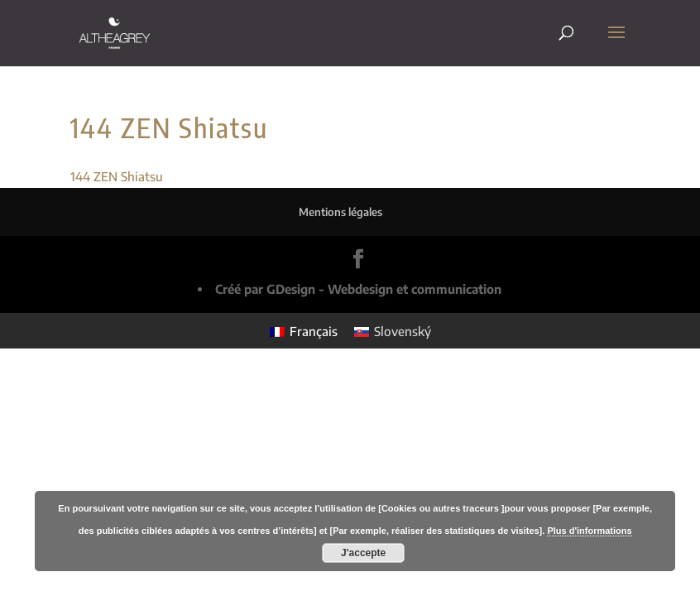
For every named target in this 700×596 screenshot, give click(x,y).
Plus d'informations (589, 531)
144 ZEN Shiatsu (117, 176)
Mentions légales (340, 212)
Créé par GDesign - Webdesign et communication (358, 289)
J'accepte (363, 553)
